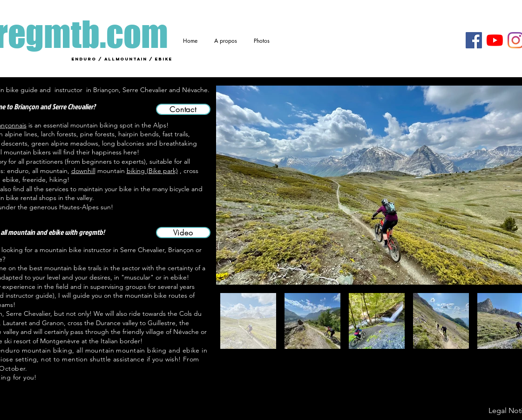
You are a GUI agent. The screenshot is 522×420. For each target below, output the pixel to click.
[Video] (183, 233)
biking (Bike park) (152, 171)
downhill (83, 171)
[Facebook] (474, 40)
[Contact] (183, 109)
